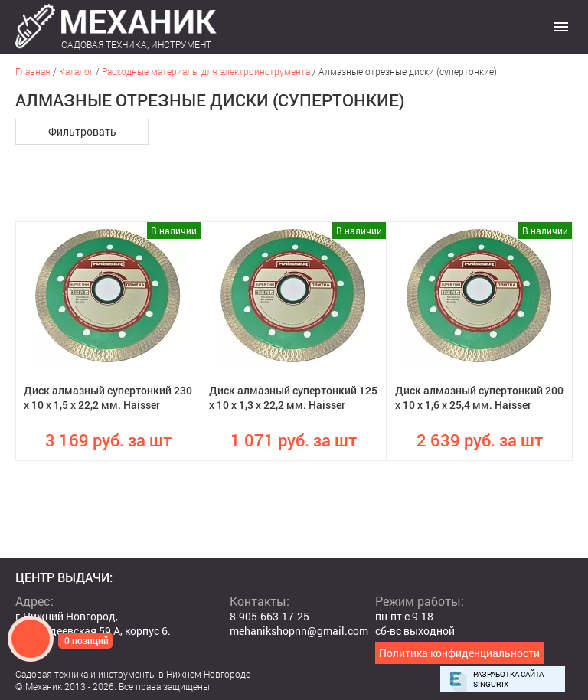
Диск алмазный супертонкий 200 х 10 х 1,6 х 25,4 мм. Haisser (479, 397)
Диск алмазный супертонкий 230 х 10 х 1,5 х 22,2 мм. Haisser (108, 397)
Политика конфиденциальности (459, 653)
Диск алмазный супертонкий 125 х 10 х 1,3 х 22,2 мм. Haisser (293, 397)
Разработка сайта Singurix (508, 679)
